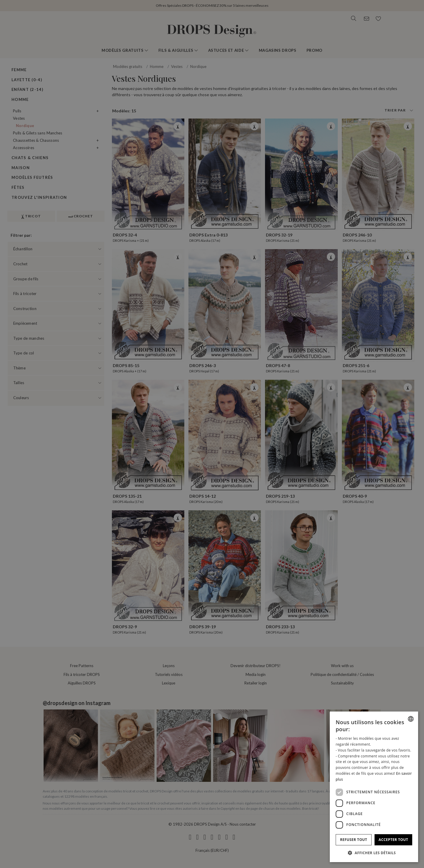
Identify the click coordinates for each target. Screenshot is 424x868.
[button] (374, 853)
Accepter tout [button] (393, 840)
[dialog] (374, 787)
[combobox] (411, 719)
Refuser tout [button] (354, 840)
